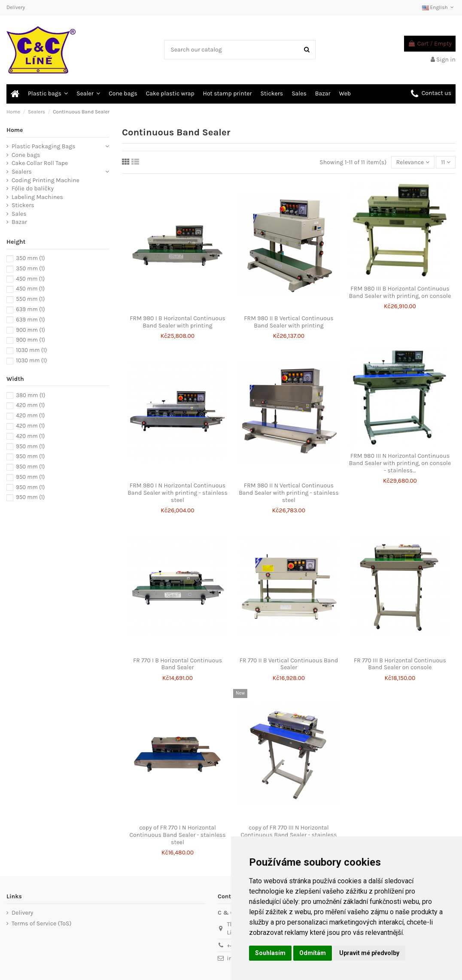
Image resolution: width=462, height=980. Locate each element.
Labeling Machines (37, 197)
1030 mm (31, 350)
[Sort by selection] (413, 162)
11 (446, 162)
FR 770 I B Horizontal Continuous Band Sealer (178, 664)
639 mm (30, 309)
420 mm (30, 405)
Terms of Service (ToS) (41, 923)
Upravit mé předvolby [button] (369, 953)
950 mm (30, 446)
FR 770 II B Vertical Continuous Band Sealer (289, 664)
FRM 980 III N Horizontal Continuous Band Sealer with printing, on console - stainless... (400, 463)
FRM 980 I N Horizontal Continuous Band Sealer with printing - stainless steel (178, 493)
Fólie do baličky (33, 188)
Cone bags (26, 155)
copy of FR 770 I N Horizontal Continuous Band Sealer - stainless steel (177, 835)
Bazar (19, 222)
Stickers (23, 205)
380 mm (30, 395)
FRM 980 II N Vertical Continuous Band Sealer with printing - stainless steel (289, 493)
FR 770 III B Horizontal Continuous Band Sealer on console (400, 664)
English (439, 7)
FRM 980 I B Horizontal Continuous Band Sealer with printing (177, 322)
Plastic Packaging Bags (43, 146)
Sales (19, 214)
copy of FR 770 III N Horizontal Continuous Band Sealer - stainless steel (289, 835)
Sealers (22, 172)
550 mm (30, 299)
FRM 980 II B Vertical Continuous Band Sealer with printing (289, 322)
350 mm (30, 258)
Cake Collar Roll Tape (40, 163)
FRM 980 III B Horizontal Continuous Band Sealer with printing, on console (400, 292)
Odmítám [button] (313, 953)
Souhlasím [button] (270, 953)
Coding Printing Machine (46, 180)
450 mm (30, 279)
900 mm (30, 330)
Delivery (16, 7)
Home (15, 130)
